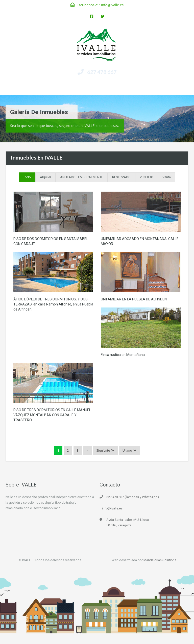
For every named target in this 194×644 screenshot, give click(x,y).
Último (127, 450)
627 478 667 (102, 72)
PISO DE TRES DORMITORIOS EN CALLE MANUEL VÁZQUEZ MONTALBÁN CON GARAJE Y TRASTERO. (52, 415)
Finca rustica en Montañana (123, 355)
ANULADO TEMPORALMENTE (82, 177)
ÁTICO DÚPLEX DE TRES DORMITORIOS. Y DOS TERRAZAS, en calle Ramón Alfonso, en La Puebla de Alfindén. (53, 304)
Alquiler (45, 177)
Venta (167, 177)
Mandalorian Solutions (160, 560)
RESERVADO (121, 177)
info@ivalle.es (112, 5)
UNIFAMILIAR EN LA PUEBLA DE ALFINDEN (134, 299)
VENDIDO (147, 177)
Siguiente (103, 450)
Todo (27, 177)
